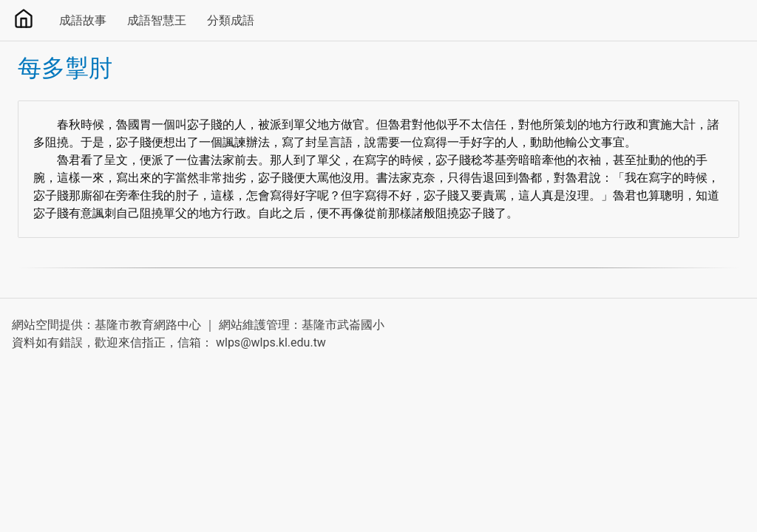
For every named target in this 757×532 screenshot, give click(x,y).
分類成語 (231, 20)
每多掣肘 (65, 68)
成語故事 (83, 20)
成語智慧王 (157, 20)
